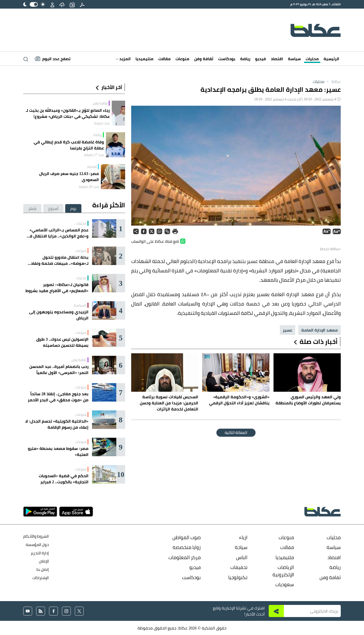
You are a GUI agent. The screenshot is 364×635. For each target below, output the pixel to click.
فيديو (260, 59)
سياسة (294, 59)
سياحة (241, 547)
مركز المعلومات (185, 557)
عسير (288, 330)
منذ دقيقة (102, 123)
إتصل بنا (43, 569)
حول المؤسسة (37, 545)
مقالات (164, 59)
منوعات (182, 59)
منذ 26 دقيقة (89, 187)
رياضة (245, 59)
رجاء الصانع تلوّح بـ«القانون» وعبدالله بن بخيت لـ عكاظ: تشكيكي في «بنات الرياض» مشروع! (68, 113)
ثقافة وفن (204, 59)
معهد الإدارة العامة (320, 330)
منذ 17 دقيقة (94, 155)
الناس (242, 557)
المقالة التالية (236, 433)
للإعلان (44, 561)
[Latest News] (53, 59)
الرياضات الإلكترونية (283, 571)
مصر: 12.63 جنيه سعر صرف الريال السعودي (69, 177)
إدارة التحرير (39, 553)
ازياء (243, 537)
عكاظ (333, 81)
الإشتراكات (41, 578)
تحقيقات (239, 567)
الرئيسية (331, 59)
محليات (312, 59)
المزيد (123, 59)
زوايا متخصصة (187, 547)
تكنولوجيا (238, 577)
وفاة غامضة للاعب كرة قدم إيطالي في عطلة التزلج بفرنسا (69, 145)
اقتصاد (277, 59)
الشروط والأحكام (36, 536)
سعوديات (285, 584)
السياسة (80, 305)
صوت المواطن (187, 537)
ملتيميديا (144, 59)
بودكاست (227, 59)
